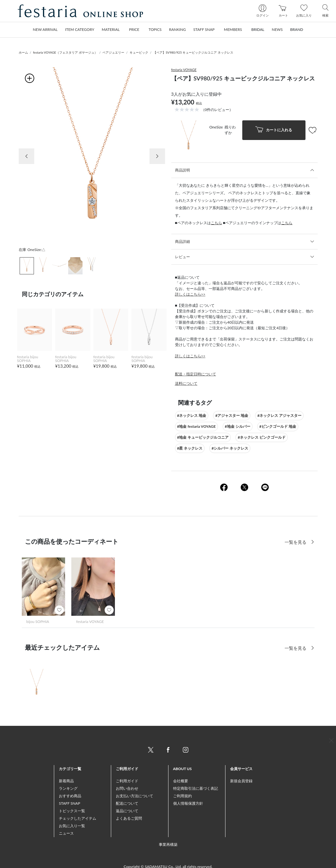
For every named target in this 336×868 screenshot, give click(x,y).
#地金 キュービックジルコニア (203, 437)
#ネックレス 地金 (192, 415)
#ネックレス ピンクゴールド (262, 437)
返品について (127, 811)
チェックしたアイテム (78, 818)
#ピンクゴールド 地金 (278, 426)
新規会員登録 (241, 781)
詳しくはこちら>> (190, 294)
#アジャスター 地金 (232, 415)
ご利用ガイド (127, 781)
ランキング (68, 788)
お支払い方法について (135, 796)
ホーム (23, 52)
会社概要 (181, 781)
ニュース (66, 833)
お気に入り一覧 (72, 826)
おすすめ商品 (70, 796)
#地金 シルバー (238, 426)
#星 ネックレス (190, 448)
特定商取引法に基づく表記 (196, 788)
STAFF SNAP (69, 803)
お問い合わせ (127, 788)
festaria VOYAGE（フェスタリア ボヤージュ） (65, 52)
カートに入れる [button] (274, 130)
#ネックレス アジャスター (279, 415)
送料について (186, 383)
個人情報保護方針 (188, 803)
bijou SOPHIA (38, 622)
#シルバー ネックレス (230, 448)
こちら (216, 223)
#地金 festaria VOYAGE (196, 426)
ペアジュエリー (113, 52)
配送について (127, 803)
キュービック (139, 52)
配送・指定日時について (196, 374)
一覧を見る (296, 648)
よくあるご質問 (129, 818)
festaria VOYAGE (184, 70)
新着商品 (66, 781)
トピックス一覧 (72, 811)
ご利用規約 (182, 796)
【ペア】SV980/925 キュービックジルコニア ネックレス (193, 52)
